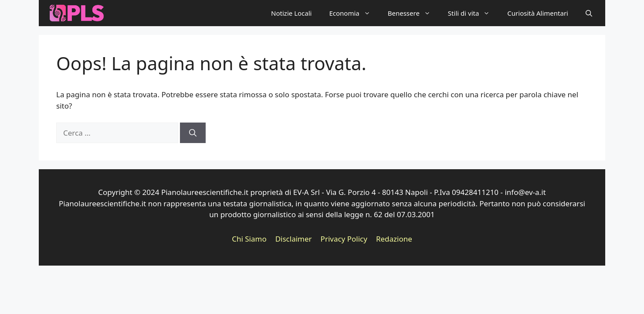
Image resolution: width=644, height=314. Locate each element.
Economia (354, 13)
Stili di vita (473, 13)
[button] (589, 13)
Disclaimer (294, 239)
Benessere (414, 13)
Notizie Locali (291, 13)
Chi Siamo (249, 239)
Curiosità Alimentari (538, 13)
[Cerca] (193, 133)
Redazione (394, 239)
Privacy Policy (344, 239)
